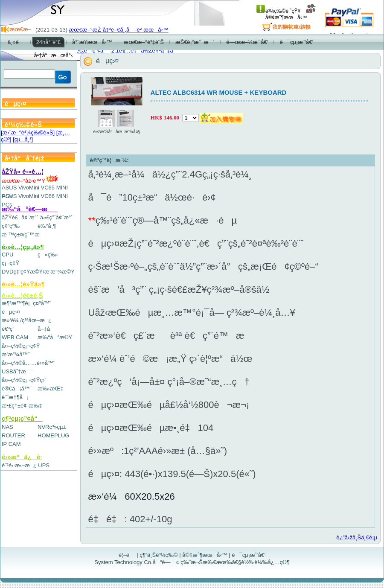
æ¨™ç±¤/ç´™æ (25, 234)
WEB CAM (15, 337)
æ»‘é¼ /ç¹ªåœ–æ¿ (27, 320)
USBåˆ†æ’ (16, 371)
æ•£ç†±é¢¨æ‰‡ (22, 406)
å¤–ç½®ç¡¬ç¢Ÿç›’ (24, 380)
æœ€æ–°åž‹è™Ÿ (30, 181)
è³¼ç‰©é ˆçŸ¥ (278, 11)
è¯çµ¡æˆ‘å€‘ (249, 555)
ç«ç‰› (48, 255)
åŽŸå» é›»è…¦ (23, 171)
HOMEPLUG (53, 435)
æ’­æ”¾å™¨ (16, 354)
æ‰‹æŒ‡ (51, 389)
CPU (7, 255)
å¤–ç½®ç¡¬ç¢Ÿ (21, 346)
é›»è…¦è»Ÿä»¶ (23, 284)
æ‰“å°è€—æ (30, 209)
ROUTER (13, 435)
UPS (44, 465)
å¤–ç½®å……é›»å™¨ (28, 363)
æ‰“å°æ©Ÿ (55, 337)
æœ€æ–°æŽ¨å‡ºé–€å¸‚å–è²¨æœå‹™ (119, 30)
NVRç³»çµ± (52, 427)
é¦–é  (127, 555)
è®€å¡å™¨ (17, 389)
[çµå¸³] (23, 139)
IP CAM (11, 444)
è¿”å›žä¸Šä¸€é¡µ (357, 537)
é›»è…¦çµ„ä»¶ (23, 247)
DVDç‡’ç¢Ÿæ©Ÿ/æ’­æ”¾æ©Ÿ (38, 272)
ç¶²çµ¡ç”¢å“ (22, 418)
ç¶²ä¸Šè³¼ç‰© (159, 555)
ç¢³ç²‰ (11, 226)
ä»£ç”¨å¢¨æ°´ (57, 217)
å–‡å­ (46, 329)
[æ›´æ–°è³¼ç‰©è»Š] (28, 132)
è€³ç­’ (8, 329)
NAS (7, 427)
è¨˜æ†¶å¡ (15, 397)
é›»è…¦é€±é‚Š (22, 295)
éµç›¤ (11, 312)
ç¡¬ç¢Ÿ (10, 263)
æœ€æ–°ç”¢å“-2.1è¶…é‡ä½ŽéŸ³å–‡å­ (123, 51)
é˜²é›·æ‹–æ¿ (19, 465)
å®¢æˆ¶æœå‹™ (291, 14)
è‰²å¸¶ (47, 226)
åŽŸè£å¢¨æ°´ (20, 217)
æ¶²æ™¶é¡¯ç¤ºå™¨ (26, 303)
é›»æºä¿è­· (22, 457)
